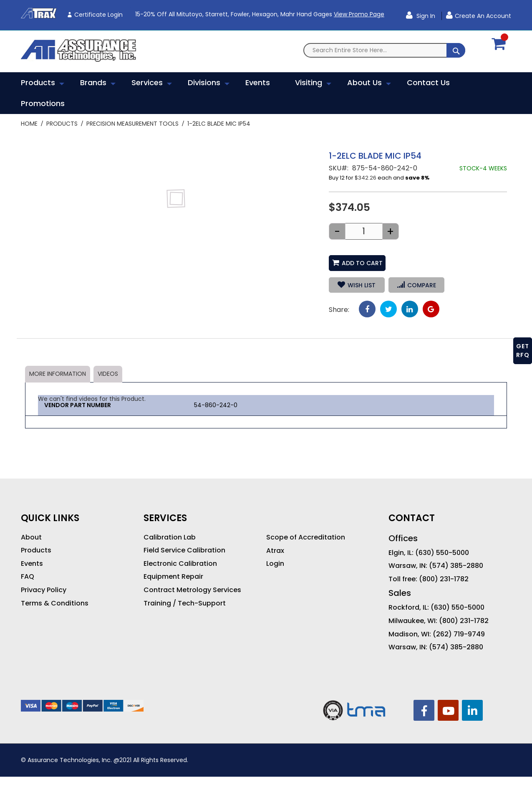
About (31, 537)
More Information (58, 374)
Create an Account (483, 16)
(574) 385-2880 (456, 566)
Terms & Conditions (55, 603)
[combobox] (384, 50)
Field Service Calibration (184, 550)
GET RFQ (523, 351)
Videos (108, 374)
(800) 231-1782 (444, 579)
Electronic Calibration (180, 564)
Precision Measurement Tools (132, 124)
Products (62, 124)
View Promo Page (359, 14)
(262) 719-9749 (459, 634)
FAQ (28, 577)
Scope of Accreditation (306, 537)
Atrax (275, 551)
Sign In (425, 16)
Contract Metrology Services (192, 590)
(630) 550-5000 (442, 553)
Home (29, 124)
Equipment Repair (173, 577)
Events (32, 564)
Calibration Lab (170, 537)
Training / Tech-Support (185, 603)
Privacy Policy (44, 590)
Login (275, 564)
